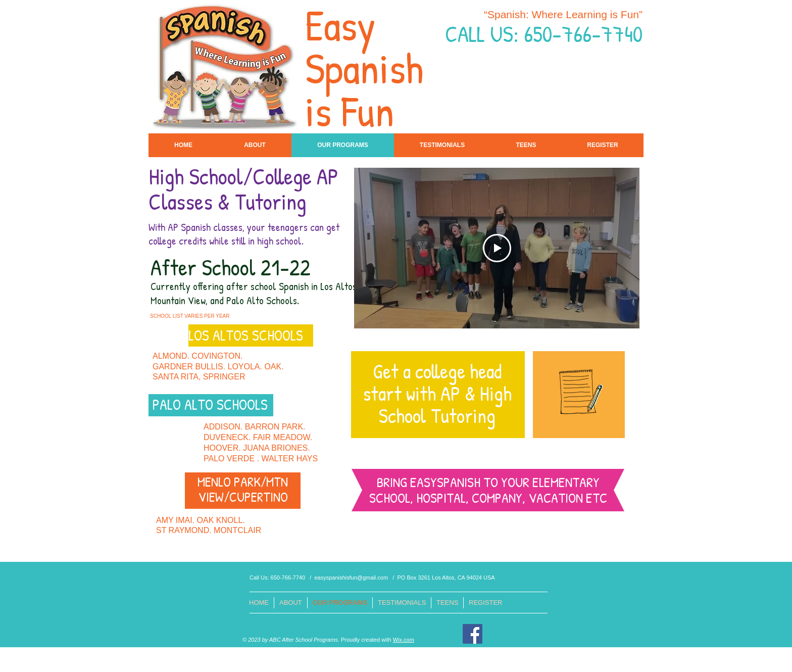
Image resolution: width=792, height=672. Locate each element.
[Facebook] (473, 634)
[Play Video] (497, 248)
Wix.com (404, 640)
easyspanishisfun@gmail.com (351, 578)
